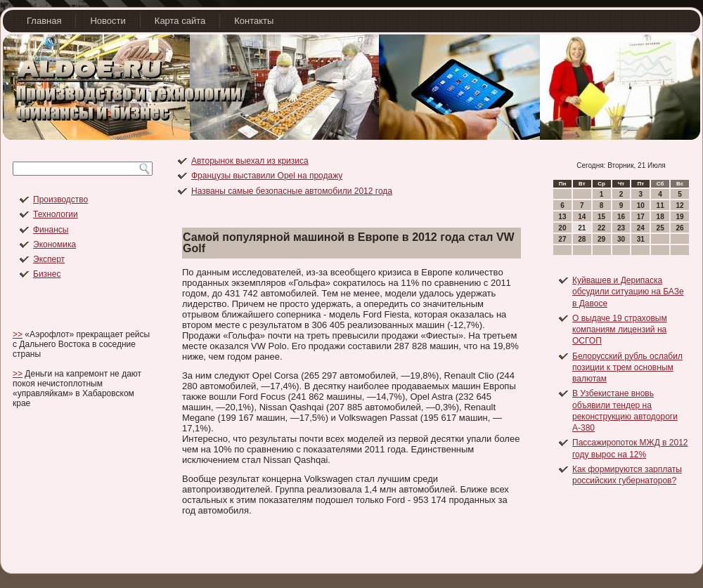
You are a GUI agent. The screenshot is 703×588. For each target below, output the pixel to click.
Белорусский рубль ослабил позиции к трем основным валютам (627, 368)
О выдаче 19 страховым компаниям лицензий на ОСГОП (620, 330)
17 (641, 217)
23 (621, 228)
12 (679, 205)
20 (562, 228)
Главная (44, 21)
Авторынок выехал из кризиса (250, 161)
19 (679, 217)
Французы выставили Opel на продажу (267, 176)
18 (660, 217)
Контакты (254, 21)
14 (582, 217)
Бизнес (47, 274)
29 (601, 239)
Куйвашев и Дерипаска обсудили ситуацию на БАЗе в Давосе (628, 292)
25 (660, 228)
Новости (108, 21)
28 (582, 239)
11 (660, 205)
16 (621, 217)
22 (601, 228)
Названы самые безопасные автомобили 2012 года (292, 191)
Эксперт (49, 259)
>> (18, 334)
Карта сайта (180, 21)
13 (562, 217)
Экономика (54, 244)
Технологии (56, 214)
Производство (60, 200)
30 (621, 239)
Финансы (51, 230)
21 (582, 228)
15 (601, 217)
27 (562, 239)
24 (641, 228)
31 (641, 239)
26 (679, 228)
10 (641, 205)
